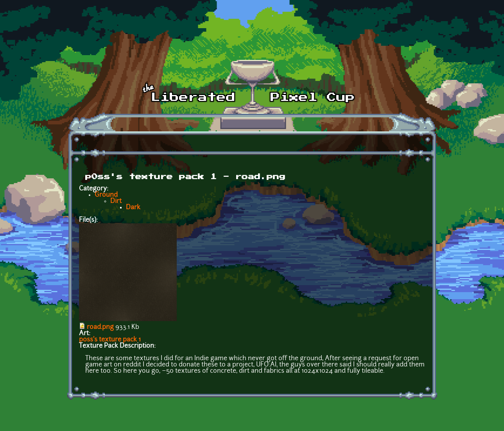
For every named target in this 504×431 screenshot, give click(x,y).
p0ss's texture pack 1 (110, 340)
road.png (100, 327)
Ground (106, 195)
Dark (133, 208)
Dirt (116, 201)
